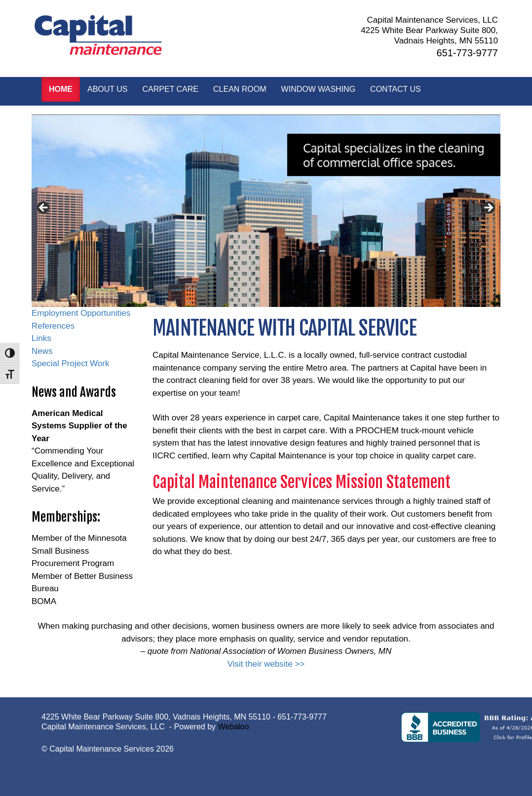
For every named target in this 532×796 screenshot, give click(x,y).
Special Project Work (70, 363)
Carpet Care (171, 89)
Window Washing (319, 89)
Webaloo (234, 727)
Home (61, 89)
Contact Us (396, 89)
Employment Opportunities (81, 313)
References (53, 326)
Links (41, 338)
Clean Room (240, 89)
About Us (108, 89)
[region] (266, 211)
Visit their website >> (266, 664)
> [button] (488, 208)
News (42, 351)
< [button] (44, 208)
